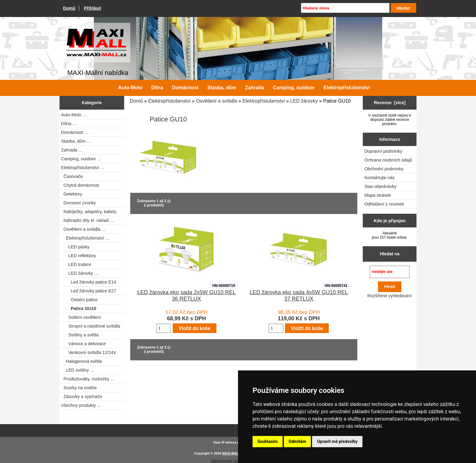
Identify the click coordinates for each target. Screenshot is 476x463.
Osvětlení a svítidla (217, 101)
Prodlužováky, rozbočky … (88, 379)
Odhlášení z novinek (384, 204)
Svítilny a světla (80, 335)
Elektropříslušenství (169, 101)
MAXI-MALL (231, 453)
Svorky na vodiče (79, 388)
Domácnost (185, 88)
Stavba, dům (222, 88)
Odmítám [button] (297, 441)
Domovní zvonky (78, 203)
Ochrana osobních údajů (388, 160)
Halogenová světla (81, 361)
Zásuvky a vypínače (82, 397)
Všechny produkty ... (81, 405)
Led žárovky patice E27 (89, 291)
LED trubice (76, 264)
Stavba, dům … (76, 141)
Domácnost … (75, 132)
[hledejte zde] (390, 272)
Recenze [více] (390, 103)
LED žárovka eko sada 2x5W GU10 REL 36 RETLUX (186, 296)
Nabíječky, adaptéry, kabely (89, 212)
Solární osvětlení (81, 317)
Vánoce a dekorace (83, 344)
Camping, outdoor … (81, 159)
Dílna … (69, 124)
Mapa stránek (377, 195)
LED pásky (75, 247)
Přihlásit (92, 8)
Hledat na (390, 254)
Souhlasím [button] (268, 441)
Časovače (72, 176)
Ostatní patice (79, 300)
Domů (69, 8)
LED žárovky (304, 101)
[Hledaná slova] (345, 8)
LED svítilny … (78, 370)
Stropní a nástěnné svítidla (90, 326)
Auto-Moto (130, 88)
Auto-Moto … (74, 115)
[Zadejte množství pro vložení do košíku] (164, 328)
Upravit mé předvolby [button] (337, 441)
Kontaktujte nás (379, 178)
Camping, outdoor (294, 88)
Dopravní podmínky (383, 151)
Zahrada (254, 88)
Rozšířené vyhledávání (389, 296)
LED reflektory (78, 256)
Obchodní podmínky (384, 169)
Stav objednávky (380, 186)
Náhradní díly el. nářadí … (88, 220)
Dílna (157, 88)
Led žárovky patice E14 (89, 282)
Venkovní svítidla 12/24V (89, 352)
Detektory (72, 194)
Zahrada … (72, 150)
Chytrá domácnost (80, 185)
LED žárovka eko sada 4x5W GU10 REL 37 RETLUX (299, 296)
